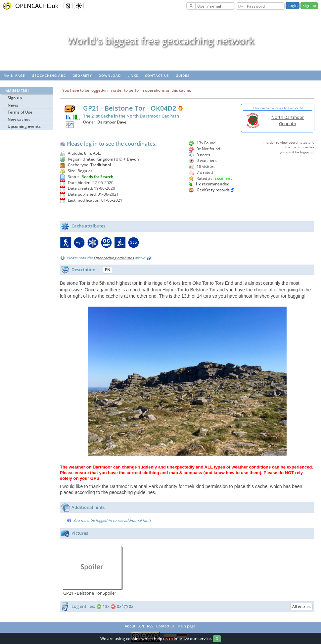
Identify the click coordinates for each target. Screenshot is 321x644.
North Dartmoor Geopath (288, 120)
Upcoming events (24, 126)
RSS (150, 626)
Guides (183, 75)
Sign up (309, 5)
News (13, 105)
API (141, 626)
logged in (307, 152)
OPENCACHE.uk (37, 6)
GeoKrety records (213, 190)
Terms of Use (20, 112)
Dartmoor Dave (112, 122)
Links (133, 75)
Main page (14, 75)
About (130, 626)
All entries (301, 606)
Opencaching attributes (114, 258)
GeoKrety (82, 75)
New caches (19, 119)
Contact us (157, 75)
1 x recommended (209, 184)
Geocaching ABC (49, 75)
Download (110, 75)
